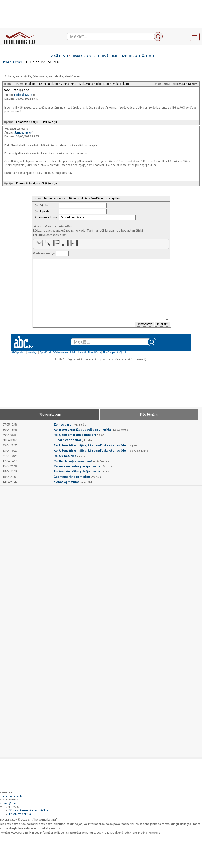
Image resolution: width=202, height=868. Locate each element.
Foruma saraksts (25, 84)
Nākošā (193, 84)
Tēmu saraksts (48, 84)
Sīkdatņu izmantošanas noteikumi (30, 810)
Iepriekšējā (178, 84)
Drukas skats (120, 84)
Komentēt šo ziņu (27, 122)
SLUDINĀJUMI (106, 56)
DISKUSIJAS (81, 56)
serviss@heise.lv (10, 803)
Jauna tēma (69, 84)
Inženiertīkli (12, 62)
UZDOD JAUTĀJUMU (137, 56)
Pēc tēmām (149, 415)
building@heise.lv (11, 796)
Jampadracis (23, 133)
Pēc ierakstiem (50, 415)
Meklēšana (86, 84)
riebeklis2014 (24, 95)
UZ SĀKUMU (58, 56)
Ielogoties (102, 84)
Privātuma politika (20, 814)
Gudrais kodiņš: (44, 253)
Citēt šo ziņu (49, 122)
